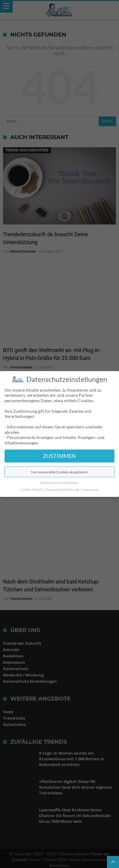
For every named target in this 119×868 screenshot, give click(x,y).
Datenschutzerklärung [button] (63, 490)
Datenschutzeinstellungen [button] (59, 483)
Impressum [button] (90, 490)
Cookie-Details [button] (32, 490)
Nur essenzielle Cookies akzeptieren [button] (59, 472)
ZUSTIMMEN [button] (59, 456)
